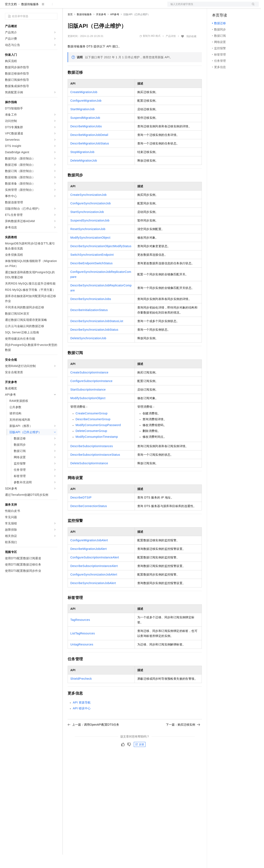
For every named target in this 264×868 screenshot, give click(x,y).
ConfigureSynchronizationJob (91, 217)
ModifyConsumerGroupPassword (98, 438)
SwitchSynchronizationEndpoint (92, 268)
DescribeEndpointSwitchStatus (92, 277)
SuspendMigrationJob (85, 131)
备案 (217, 7)
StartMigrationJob (83, 123)
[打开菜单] (7, 7)
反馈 (140, 758)
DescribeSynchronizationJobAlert (93, 596)
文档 (208, 7)
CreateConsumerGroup (92, 427)
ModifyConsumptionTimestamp (97, 450)
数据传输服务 (30, 18)
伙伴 (113, 7)
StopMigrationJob (82, 165)
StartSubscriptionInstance (88, 403)
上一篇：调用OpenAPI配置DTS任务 (93, 738)
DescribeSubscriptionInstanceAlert (94, 579)
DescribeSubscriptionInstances (92, 459)
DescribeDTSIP (81, 511)
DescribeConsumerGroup (93, 433)
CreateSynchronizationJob (88, 208)
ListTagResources (83, 647)
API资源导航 (82, 716)
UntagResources (82, 658)
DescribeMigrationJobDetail (89, 148)
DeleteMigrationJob (84, 174)
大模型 (43, 7)
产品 (54, 7)
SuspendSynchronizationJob (90, 234)
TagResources (80, 633)
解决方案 (67, 7)
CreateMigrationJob (84, 105)
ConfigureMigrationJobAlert (89, 554)
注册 (237, 7)
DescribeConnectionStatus (89, 519)
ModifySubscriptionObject (88, 411)
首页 (70, 28)
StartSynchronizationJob (87, 225)
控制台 (227, 7)
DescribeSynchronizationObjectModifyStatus (101, 259)
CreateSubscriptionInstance (89, 386)
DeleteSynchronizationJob (88, 352)
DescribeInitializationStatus (89, 323)
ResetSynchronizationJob (88, 242)
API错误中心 (82, 722)
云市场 (102, 7)
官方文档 (11, 18)
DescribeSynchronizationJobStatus (94, 343)
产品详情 (171, 49)
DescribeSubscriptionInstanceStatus (95, 468)
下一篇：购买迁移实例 (183, 738)
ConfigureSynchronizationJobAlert (94, 588)
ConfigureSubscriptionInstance (91, 394)
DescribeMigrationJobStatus (90, 157)
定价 (90, 7)
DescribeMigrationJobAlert (88, 562)
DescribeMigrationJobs (86, 140)
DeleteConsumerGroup (91, 444)
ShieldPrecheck (81, 692)
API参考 (115, 28)
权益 (80, 7)
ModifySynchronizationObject (90, 251)
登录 (252, 7)
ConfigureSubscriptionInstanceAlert (95, 571)
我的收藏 (191, 50)
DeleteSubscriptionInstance (89, 477)
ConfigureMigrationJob (86, 114)
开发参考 (101, 28)
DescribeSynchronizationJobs (91, 312)
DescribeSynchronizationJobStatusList (97, 334)
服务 (123, 7)
